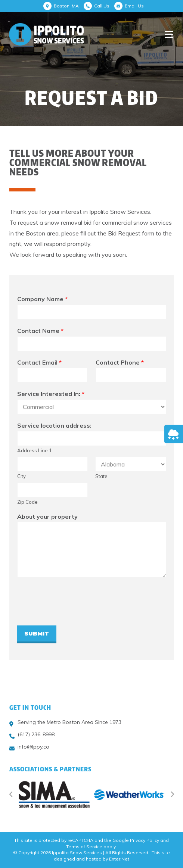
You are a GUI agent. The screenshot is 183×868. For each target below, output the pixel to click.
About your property (47, 516)
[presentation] (74, 613)
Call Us (102, 6)
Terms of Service (84, 847)
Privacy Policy (145, 840)
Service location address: (54, 425)
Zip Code (27, 502)
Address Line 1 (35, 450)
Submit (37, 633)
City (21, 476)
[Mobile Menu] (169, 34)
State (101, 476)
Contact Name (40, 331)
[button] (11, 794)
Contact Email (39, 362)
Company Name (42, 299)
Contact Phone (120, 362)
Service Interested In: (51, 394)
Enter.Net (119, 859)
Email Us (134, 6)
